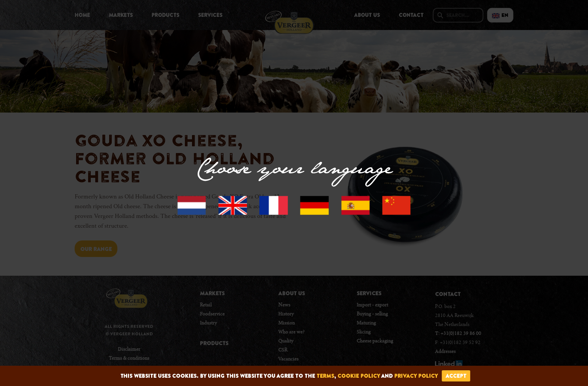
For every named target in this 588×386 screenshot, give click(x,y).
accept (456, 376)
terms (325, 376)
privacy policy (416, 376)
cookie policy (359, 376)
